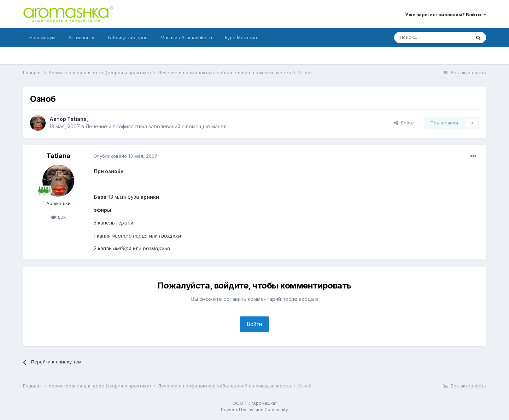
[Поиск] (432, 37)
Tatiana (77, 119)
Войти (255, 324)
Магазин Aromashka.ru (186, 37)
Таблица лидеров (127, 37)
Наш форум (42, 37)
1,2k (58, 217)
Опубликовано (125, 156)
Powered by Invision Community (255, 410)
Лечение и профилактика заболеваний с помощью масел (156, 126)
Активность (81, 37)
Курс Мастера (241, 37)
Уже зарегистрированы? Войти (446, 14)
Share (404, 123)
